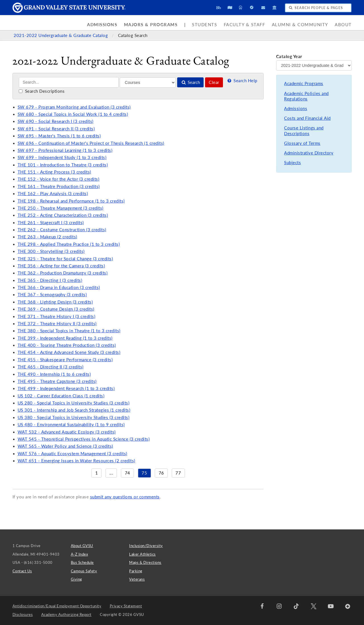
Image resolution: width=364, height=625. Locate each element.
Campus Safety (84, 571)
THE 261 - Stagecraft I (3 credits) (51, 223)
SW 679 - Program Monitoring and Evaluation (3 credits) (74, 107)
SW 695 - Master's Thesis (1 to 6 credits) (59, 136)
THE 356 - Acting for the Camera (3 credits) (61, 266)
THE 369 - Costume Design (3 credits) (56, 309)
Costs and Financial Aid (307, 118)
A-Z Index (79, 554)
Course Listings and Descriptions (304, 131)
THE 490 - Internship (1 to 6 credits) (54, 374)
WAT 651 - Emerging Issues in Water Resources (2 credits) (76, 461)
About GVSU (82, 546)
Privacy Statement (126, 606)
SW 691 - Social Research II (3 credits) (56, 129)
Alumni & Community (300, 25)
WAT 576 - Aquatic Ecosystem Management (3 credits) (73, 454)
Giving (76, 579)
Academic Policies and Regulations (306, 96)
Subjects (292, 163)
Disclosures (23, 614)
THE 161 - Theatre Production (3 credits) (59, 186)
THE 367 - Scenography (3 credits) (52, 295)
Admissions (102, 25)
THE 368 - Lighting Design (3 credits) (55, 302)
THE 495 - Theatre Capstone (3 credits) (57, 381)
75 (144, 473)
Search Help (242, 81)
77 (178, 473)
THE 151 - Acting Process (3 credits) (54, 172)
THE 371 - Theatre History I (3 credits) (57, 316)
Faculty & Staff (245, 25)
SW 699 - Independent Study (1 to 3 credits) (62, 157)
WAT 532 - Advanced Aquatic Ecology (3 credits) (67, 432)
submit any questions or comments (125, 497)
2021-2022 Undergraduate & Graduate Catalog (61, 35)
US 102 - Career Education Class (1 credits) (61, 396)
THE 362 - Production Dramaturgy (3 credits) (63, 273)
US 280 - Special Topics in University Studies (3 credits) (74, 403)
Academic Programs (304, 83)
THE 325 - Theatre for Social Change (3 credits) (65, 259)
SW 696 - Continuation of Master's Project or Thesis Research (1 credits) (91, 143)
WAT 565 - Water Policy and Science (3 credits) (65, 446)
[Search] (69, 82)
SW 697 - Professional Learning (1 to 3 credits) (65, 150)
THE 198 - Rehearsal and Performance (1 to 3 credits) (71, 201)
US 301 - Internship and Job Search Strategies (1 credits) (74, 410)
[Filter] (148, 82)
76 (161, 473)
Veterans (137, 579)
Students (204, 25)
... (111, 473)
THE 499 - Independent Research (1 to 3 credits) (66, 388)
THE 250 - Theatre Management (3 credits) (61, 208)
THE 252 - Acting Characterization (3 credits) (63, 215)
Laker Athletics (142, 554)
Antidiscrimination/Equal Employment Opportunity (57, 606)
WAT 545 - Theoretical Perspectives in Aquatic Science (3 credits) (84, 439)
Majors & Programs (151, 25)
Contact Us (22, 571)
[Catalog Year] (314, 65)
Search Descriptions (42, 91)
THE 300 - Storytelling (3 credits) (51, 251)
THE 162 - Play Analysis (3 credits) (53, 194)
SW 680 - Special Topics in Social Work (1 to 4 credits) (73, 114)
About (343, 25)
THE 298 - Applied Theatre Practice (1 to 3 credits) (69, 244)
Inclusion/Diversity (146, 546)
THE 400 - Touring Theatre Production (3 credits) (67, 345)
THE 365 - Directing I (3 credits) (50, 280)
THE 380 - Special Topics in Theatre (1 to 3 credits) (69, 331)
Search (190, 82)
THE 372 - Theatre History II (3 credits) (57, 324)
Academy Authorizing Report (66, 614)
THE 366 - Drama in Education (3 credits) (59, 287)
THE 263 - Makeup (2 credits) (47, 237)
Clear (214, 82)
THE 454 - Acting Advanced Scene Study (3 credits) (69, 352)
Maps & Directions (145, 562)
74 (128, 473)
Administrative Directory (309, 153)
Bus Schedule (82, 562)
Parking (136, 571)
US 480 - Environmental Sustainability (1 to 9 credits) (71, 425)
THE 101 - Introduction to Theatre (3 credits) (63, 165)
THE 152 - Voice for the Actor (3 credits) (59, 179)
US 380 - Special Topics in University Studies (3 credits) (74, 417)
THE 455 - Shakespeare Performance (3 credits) (65, 360)
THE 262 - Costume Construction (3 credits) (62, 230)
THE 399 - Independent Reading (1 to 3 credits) (65, 338)
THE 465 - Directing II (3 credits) (51, 367)
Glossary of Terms (302, 143)
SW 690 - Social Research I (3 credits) (56, 121)
